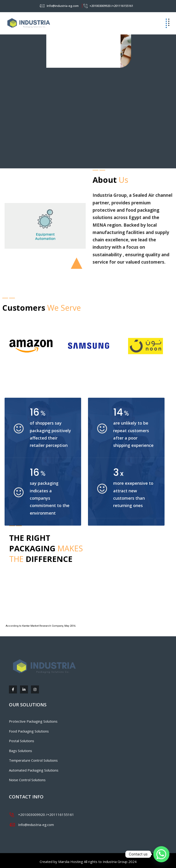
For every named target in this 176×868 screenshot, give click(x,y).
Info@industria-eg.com (63, 6)
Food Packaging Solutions (29, 731)
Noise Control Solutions (27, 780)
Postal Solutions (22, 741)
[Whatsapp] (161, 854)
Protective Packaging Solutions (33, 721)
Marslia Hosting (71, 862)
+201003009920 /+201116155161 (111, 6)
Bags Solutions (21, 751)
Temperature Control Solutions (33, 760)
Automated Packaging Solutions (34, 770)
